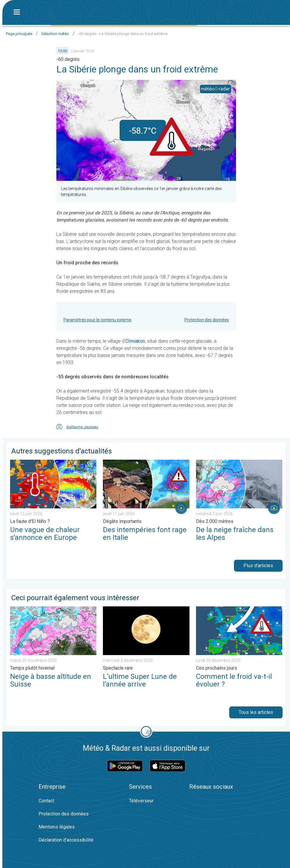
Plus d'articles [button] (258, 566)
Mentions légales (57, 827)
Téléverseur (141, 801)
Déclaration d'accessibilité (66, 840)
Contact (46, 801)
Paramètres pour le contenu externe (97, 320)
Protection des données (207, 320)
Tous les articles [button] (256, 712)
